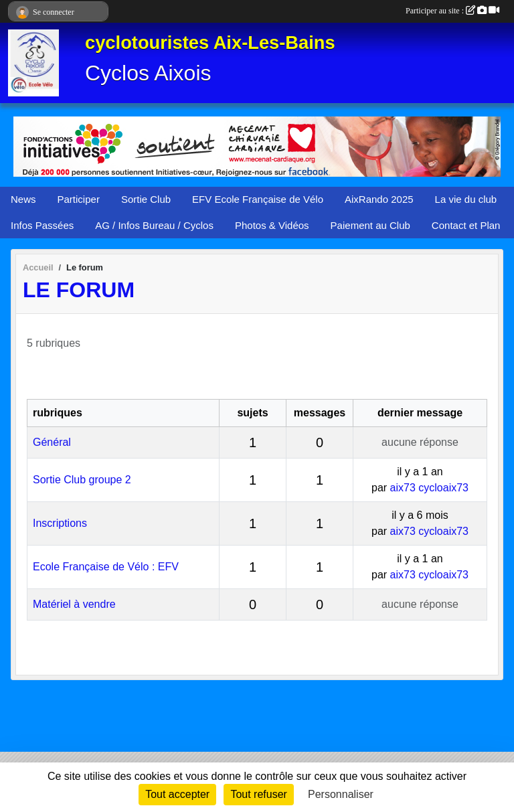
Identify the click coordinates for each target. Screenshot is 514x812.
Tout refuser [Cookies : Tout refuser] (258, 794)
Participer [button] (79, 199)
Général (52, 442)
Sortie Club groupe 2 (82, 480)
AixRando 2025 (379, 199)
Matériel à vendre (74, 604)
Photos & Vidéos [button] (272, 225)
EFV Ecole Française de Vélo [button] (258, 199)
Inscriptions (60, 523)
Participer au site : (452, 11)
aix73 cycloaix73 (429, 488)
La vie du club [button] (466, 199)
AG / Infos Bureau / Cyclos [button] (154, 225)
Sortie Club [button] (146, 199)
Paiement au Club (370, 225)
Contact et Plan (466, 225)
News (23, 199)
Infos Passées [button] (42, 225)
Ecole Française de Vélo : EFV (106, 567)
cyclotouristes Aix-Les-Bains (210, 43)
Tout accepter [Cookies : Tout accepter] (177, 794)
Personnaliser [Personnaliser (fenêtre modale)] (341, 794)
